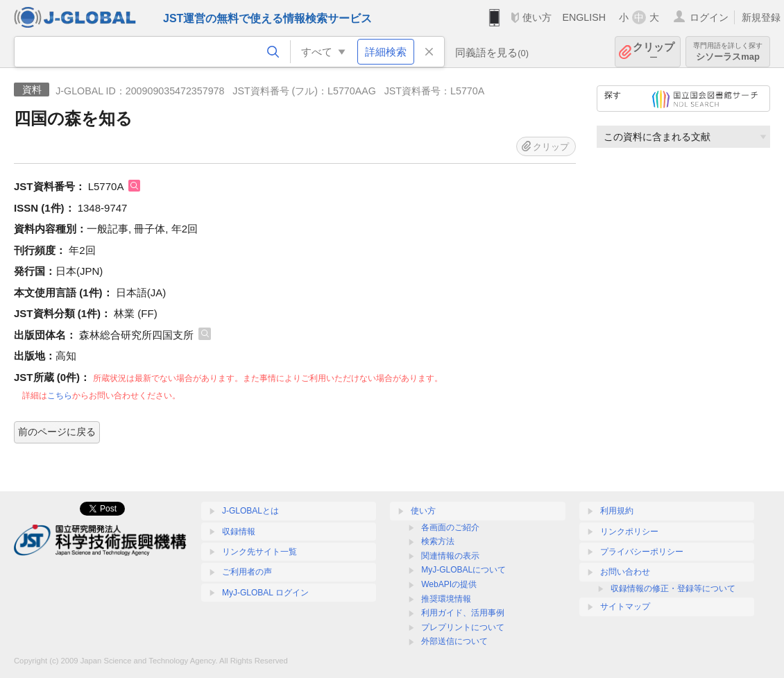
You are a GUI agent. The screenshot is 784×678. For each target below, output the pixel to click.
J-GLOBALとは (250, 511)
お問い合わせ (625, 572)
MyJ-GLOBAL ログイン (265, 593)
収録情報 (239, 532)
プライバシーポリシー (642, 552)
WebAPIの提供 (449, 584)
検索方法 (438, 541)
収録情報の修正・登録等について (673, 588)
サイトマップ (625, 607)
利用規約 (617, 511)
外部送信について (454, 641)
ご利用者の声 (247, 572)
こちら (60, 396)
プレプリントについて (463, 627)
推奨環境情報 (446, 599)
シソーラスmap (728, 52)
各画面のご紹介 (450, 527)
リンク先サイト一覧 (259, 552)
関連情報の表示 (450, 556)
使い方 (537, 17)
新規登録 (761, 17)
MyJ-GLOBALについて (463, 570)
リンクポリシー (629, 532)
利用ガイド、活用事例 (463, 613)
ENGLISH (584, 17)
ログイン (709, 17)
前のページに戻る (57, 432)
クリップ (654, 52)
